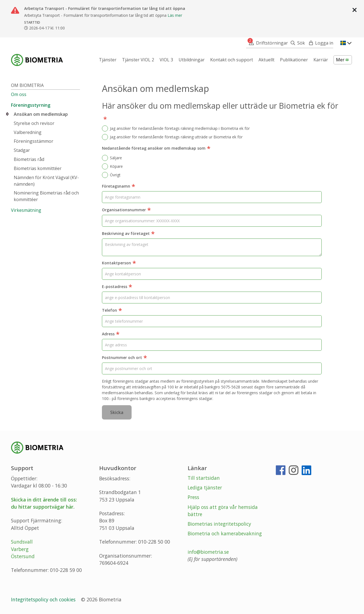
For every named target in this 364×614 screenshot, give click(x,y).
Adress (111, 334)
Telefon (112, 311)
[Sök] (296, 43)
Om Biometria (27, 85)
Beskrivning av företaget (128, 234)
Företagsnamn (119, 187)
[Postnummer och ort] (212, 368)
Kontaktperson (119, 263)
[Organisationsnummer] (212, 221)
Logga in (324, 43)
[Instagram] (294, 472)
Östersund (23, 556)
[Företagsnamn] (212, 197)
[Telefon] (212, 321)
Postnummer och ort (124, 358)
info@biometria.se (208, 552)
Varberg (20, 549)
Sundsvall (22, 542)
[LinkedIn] (306, 472)
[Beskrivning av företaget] (212, 247)
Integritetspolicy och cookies (44, 599)
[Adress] (212, 345)
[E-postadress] (212, 298)
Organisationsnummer (126, 210)
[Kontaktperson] (212, 274)
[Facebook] (281, 472)
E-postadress (117, 287)
